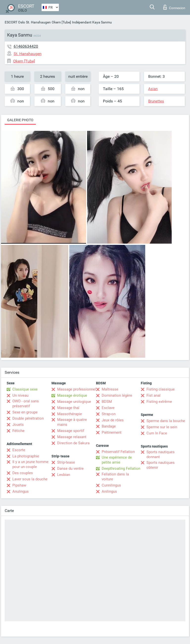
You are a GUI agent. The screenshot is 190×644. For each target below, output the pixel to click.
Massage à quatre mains (72, 422)
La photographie (26, 456)
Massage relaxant (72, 437)
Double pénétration (28, 418)
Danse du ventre (70, 468)
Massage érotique (72, 395)
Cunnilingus (111, 485)
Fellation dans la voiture (115, 477)
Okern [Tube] (61, 22)
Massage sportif (71, 431)
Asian (153, 89)
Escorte (19, 450)
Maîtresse (110, 389)
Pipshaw (19, 485)
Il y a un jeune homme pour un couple (30, 464)
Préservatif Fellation (118, 452)
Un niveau (20, 395)
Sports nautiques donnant (161, 454)
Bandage (109, 426)
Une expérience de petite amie (117, 460)
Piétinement (112, 432)
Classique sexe (25, 389)
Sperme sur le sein (162, 427)
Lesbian (64, 475)
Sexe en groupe (25, 412)
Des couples (23, 473)
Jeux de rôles (113, 420)
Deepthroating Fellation (121, 468)
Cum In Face (157, 433)
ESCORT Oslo (15, 22)
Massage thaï (68, 408)
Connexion (174, 7)
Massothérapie (70, 414)
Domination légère (117, 395)
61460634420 (26, 46)
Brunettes (156, 101)
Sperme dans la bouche (166, 421)
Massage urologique (74, 402)
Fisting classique (161, 389)
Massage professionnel (77, 389)
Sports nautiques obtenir (161, 465)
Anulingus (21, 491)
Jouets (18, 425)
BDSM (107, 402)
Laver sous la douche (30, 479)
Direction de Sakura (73, 443)
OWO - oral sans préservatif (26, 404)
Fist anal (154, 395)
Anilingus (109, 491)
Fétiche (18, 431)
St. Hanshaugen (38, 22)
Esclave (108, 408)
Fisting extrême (159, 402)
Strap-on (109, 414)
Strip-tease (66, 462)
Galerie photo (20, 120)
